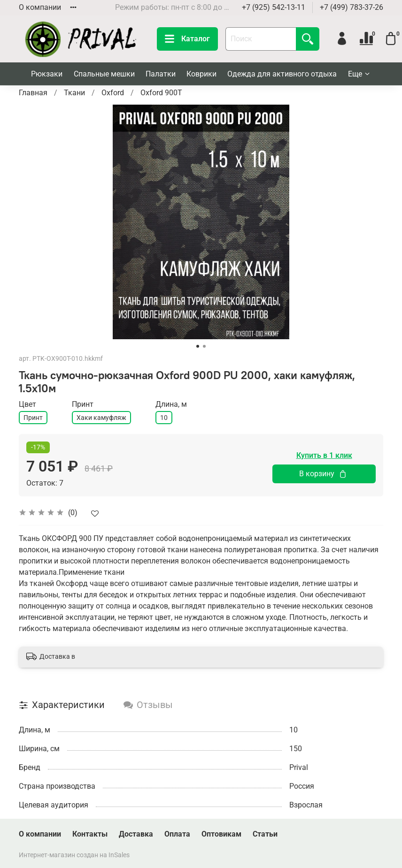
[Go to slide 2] (204, 346)
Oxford (113, 93)
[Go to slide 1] (198, 346)
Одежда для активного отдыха (282, 74)
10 (164, 418)
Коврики (201, 74)
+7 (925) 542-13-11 (274, 7)
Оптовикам (221, 834)
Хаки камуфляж (101, 418)
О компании (40, 7)
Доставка (136, 834)
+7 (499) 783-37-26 (352, 7)
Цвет (27, 404)
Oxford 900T (161, 93)
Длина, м (171, 404)
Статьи (265, 834)
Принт (33, 418)
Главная (33, 93)
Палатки (161, 74)
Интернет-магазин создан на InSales (74, 855)
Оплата (177, 834)
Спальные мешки (104, 74)
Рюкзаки (47, 74)
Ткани (74, 93)
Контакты (90, 834)
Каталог (187, 39)
